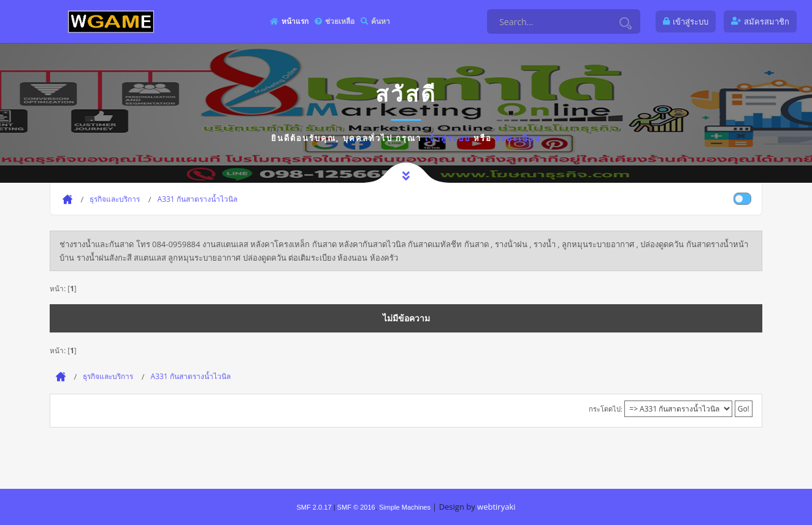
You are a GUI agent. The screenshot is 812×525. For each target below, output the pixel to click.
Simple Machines (405, 507)
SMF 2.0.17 (314, 507)
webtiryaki (496, 507)
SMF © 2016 (356, 507)
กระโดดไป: (606, 409)
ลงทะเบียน (518, 138)
